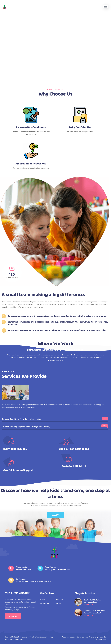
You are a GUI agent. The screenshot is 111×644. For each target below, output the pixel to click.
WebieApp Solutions (14, 639)
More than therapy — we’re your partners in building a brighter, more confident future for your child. (57, 330)
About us (13, 616)
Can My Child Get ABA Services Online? (92, 601)
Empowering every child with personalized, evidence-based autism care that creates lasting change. (57, 316)
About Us (59, 600)
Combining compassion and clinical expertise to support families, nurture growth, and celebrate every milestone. (58, 323)
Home (42, 600)
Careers (59, 603)
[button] (105, 7)
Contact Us (44, 603)
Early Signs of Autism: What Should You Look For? (95, 612)
